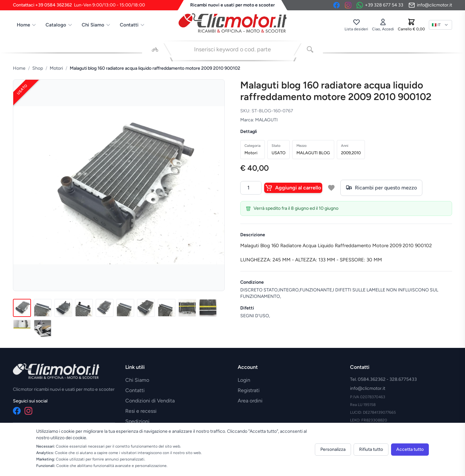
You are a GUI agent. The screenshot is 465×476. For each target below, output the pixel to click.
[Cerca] (310, 49)
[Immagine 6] (125, 308)
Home (27, 25)
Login (244, 380)
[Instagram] (348, 5)
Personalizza (333, 449)
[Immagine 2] (43, 308)
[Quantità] (251, 188)
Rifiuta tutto (371, 449)
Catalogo (59, 25)
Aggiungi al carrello (293, 188)
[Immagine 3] (63, 308)
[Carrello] (411, 25)
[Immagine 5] (105, 308)
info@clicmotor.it (368, 388)
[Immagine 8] (167, 308)
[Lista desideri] (356, 25)
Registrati (249, 390)
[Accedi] (383, 25)
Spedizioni (137, 421)
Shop (38, 68)
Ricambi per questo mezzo (381, 188)
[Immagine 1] (22, 308)
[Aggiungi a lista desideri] (331, 188)
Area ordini (250, 401)
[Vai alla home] (232, 23)
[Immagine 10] (208, 308)
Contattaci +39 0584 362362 (79, 5)
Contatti (132, 25)
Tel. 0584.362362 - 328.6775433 (383, 379)
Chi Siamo (96, 25)
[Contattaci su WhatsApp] (380, 5)
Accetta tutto (410, 449)
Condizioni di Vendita (150, 401)
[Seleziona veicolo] (155, 49)
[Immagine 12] (43, 329)
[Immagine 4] (84, 308)
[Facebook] (336, 5)
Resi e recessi (141, 411)
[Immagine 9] (187, 308)
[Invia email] (430, 5)
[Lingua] (440, 25)
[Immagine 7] (146, 308)
